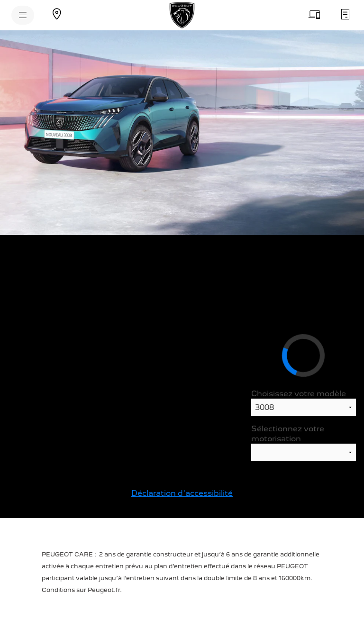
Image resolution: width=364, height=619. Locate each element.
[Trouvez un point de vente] (57, 14)
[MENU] (23, 15)
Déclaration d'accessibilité (182, 493)
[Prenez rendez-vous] (315, 14)
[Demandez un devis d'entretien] (345, 14)
